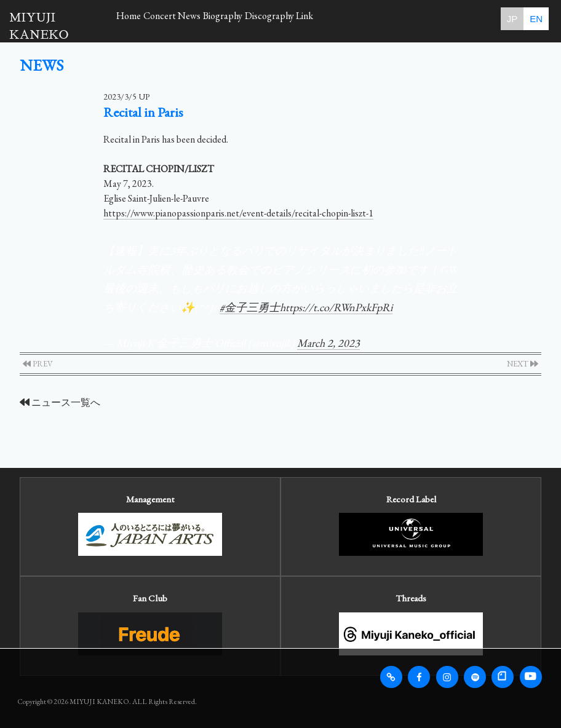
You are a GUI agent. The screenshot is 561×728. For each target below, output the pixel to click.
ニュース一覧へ (60, 402)
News (221, 19)
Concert (179, 19)
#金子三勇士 (250, 307)
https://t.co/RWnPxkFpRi (336, 307)
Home (135, 19)
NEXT (523, 364)
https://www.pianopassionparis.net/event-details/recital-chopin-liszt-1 (238, 213)
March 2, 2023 (328, 343)
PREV (38, 364)
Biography (267, 19)
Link (374, 19)
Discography (326, 19)
